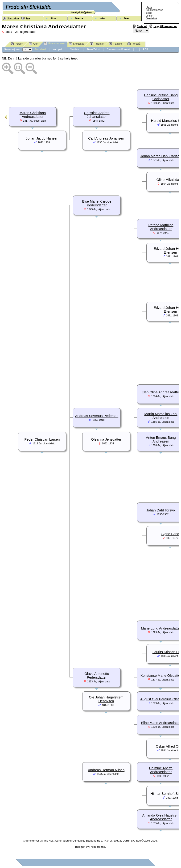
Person (17, 44)
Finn (53, 18)
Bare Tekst (94, 49)
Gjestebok (152, 18)
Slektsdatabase (154, 10)
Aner (34, 44)
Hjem (149, 7)
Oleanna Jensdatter (106, 439)
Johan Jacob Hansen (42, 138)
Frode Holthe (97, 847)
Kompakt (58, 49)
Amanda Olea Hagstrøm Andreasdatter (161, 817)
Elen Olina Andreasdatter (161, 392)
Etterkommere (54, 44)
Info (102, 18)
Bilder (149, 13)
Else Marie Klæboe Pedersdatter (97, 203)
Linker (149, 16)
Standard (40, 49)
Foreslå (134, 44)
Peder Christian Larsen (42, 439)
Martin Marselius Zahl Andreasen (161, 416)
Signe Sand (170, 534)
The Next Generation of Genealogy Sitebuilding (72, 840)
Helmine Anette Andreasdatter (161, 770)
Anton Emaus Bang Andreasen (161, 439)
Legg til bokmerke (165, 26)
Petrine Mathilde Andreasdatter (161, 227)
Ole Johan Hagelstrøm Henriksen (106, 699)
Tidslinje (97, 44)
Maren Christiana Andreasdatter (33, 115)
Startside (13, 18)
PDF (145, 49)
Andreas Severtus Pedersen (97, 416)
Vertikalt (75, 49)
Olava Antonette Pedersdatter (97, 676)
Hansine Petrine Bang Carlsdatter (161, 97)
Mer (127, 18)
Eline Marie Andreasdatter (161, 723)
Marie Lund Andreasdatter (161, 628)
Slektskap (77, 44)
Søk (28, 18)
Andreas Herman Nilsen (106, 770)
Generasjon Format (118, 49)
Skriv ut (142, 26)
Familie (115, 44)
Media (79, 18)
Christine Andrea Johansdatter (97, 115)
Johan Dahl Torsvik (161, 510)
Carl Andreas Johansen (106, 138)
